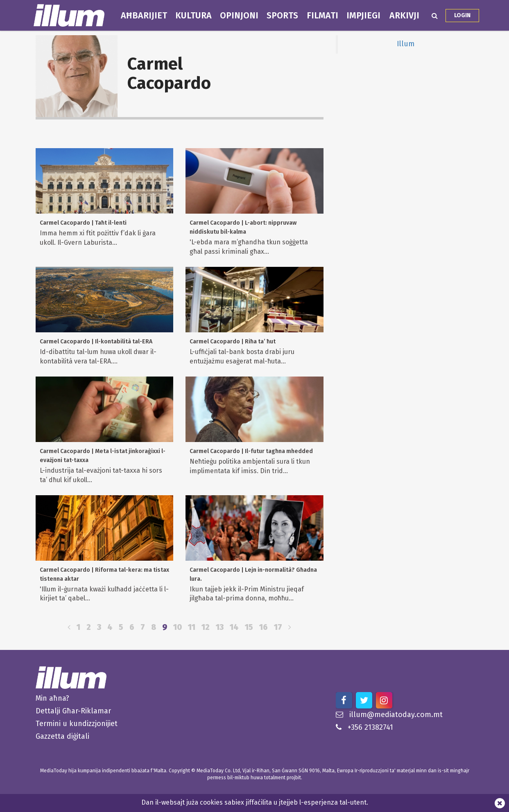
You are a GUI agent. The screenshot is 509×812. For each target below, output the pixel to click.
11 (192, 627)
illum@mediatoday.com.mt (389, 715)
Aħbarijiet (144, 16)
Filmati (322, 16)
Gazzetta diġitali (62, 736)
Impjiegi (363, 16)
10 (178, 627)
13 (220, 627)
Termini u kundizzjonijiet (77, 724)
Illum (406, 44)
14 (234, 627)
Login (462, 15)
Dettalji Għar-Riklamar (73, 711)
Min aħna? (52, 698)
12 (206, 627)
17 (278, 627)
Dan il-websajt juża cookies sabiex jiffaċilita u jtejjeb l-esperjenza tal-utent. (255, 802)
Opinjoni (239, 16)
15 (249, 627)
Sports (282, 16)
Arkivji (404, 16)
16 (264, 627)
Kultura (193, 16)
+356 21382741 (364, 727)
